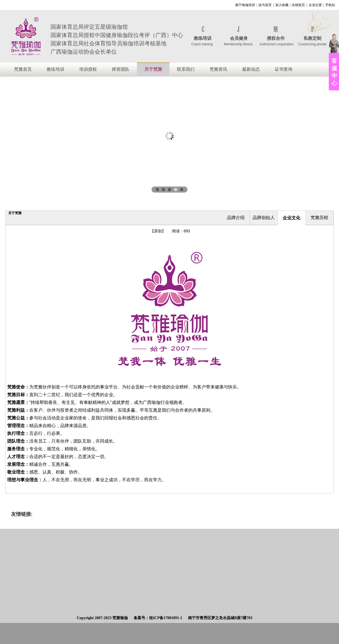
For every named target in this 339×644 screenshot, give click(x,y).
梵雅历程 (319, 218)
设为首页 (265, 5)
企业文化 (292, 218)
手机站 (330, 5)
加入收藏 (282, 5)
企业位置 (315, 5)
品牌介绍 (236, 218)
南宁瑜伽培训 (245, 5)
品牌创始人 (264, 218)
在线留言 (298, 5)
